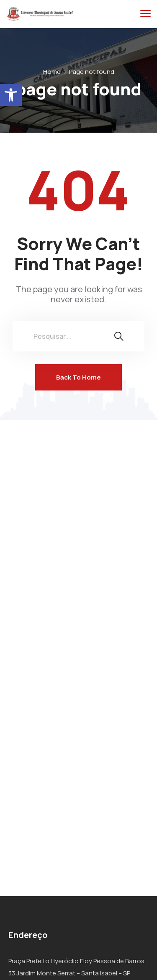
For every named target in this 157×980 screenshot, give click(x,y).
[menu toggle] (145, 14)
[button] (11, 95)
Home (52, 72)
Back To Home (78, 377)
